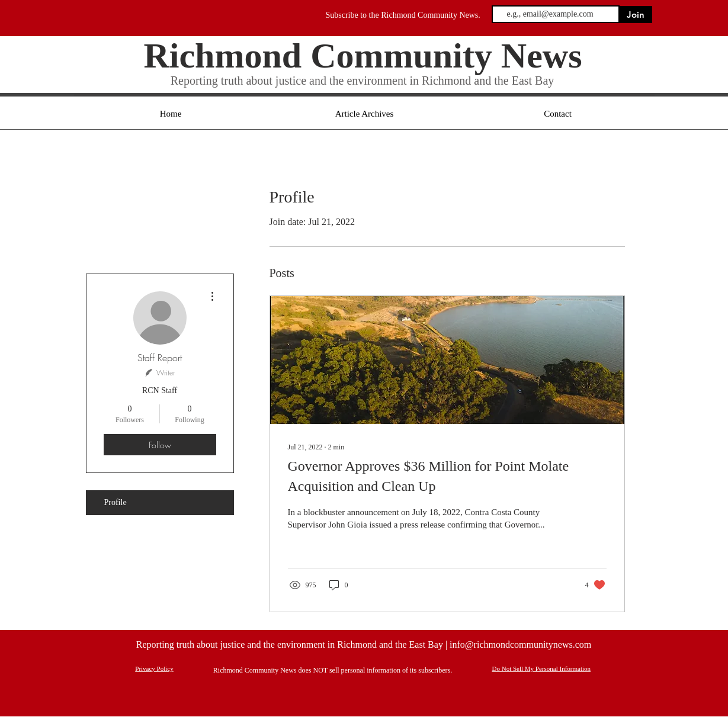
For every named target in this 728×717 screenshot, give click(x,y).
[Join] (636, 15)
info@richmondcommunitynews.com (520, 644)
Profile (116, 502)
